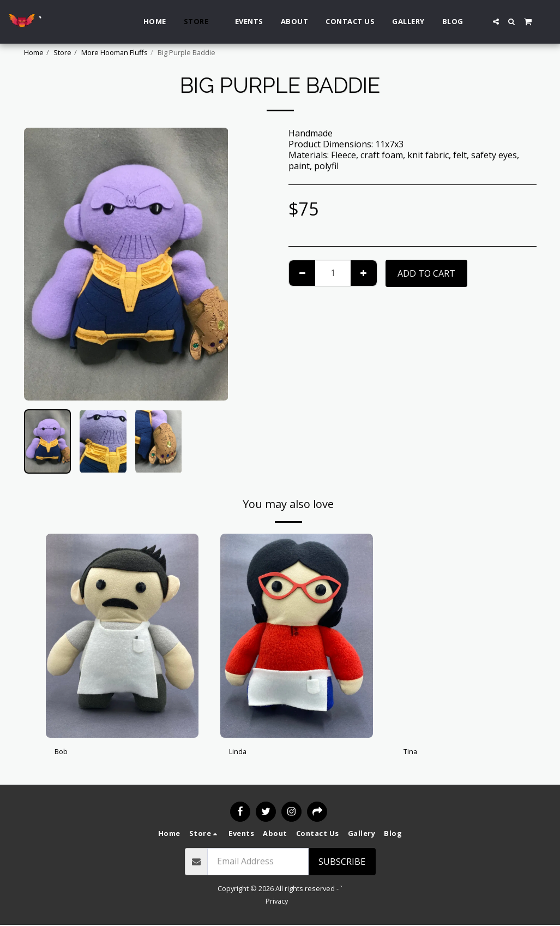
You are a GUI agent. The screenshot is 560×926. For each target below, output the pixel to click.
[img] (122, 635)
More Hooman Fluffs (115, 52)
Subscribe (342, 863)
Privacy (277, 902)
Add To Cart (426, 273)
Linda (240, 753)
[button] (496, 22)
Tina (413, 753)
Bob (63, 753)
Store (62, 52)
